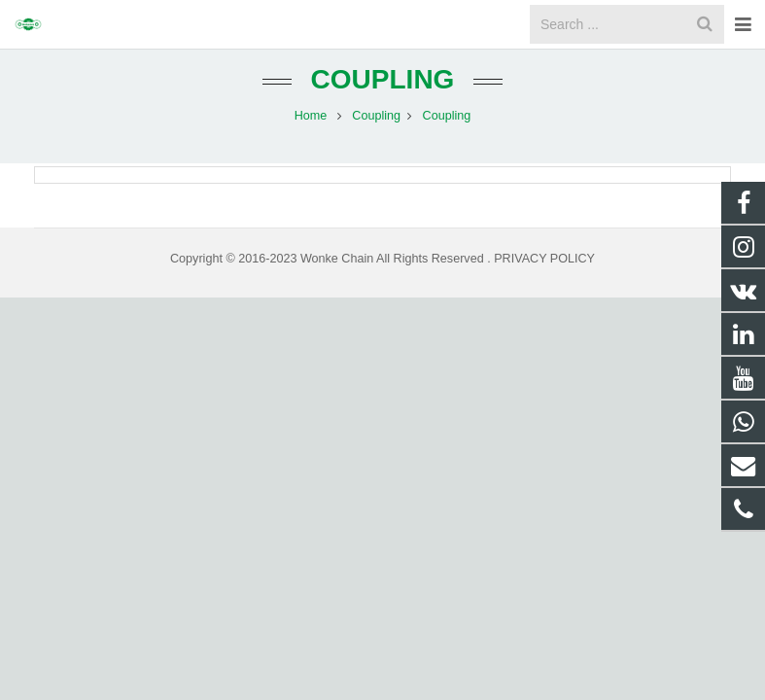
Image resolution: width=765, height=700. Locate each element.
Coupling (383, 100)
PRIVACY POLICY (544, 279)
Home (311, 136)
